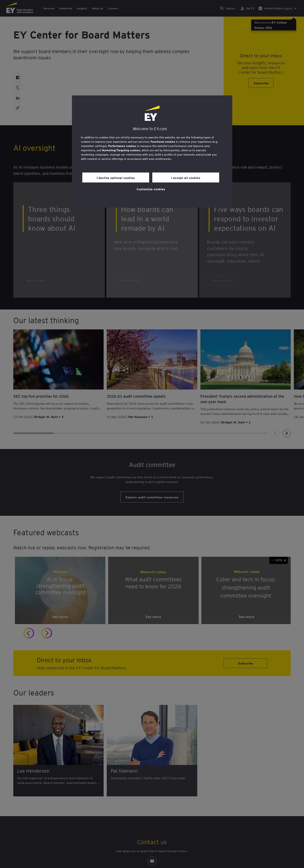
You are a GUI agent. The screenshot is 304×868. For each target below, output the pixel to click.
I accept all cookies (186, 178)
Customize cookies (151, 189)
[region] (152, 152)
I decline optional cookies (116, 178)
